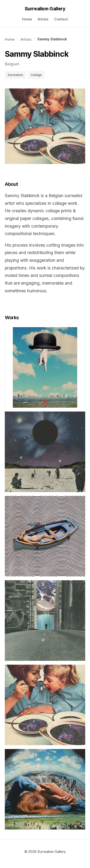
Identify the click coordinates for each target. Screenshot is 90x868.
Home (27, 19)
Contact (61, 19)
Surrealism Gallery (45, 9)
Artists (43, 19)
